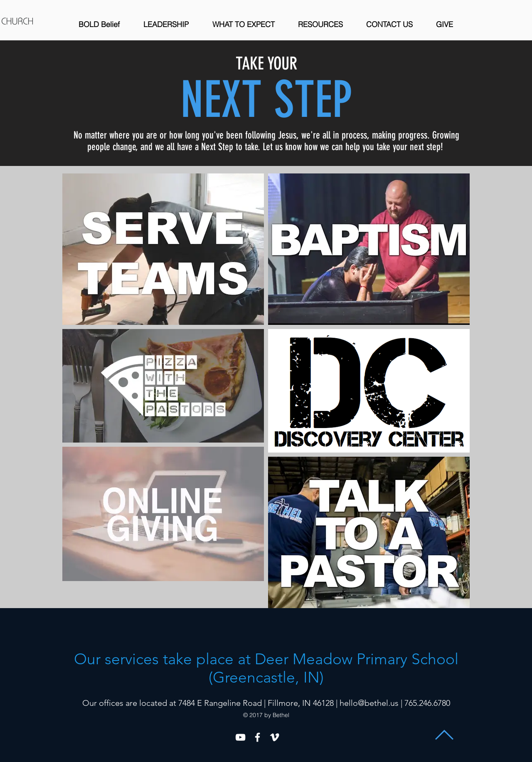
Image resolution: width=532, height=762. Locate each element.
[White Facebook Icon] (257, 737)
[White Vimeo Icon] (275, 737)
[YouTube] (240, 737)
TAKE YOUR (266, 64)
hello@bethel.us (369, 703)
